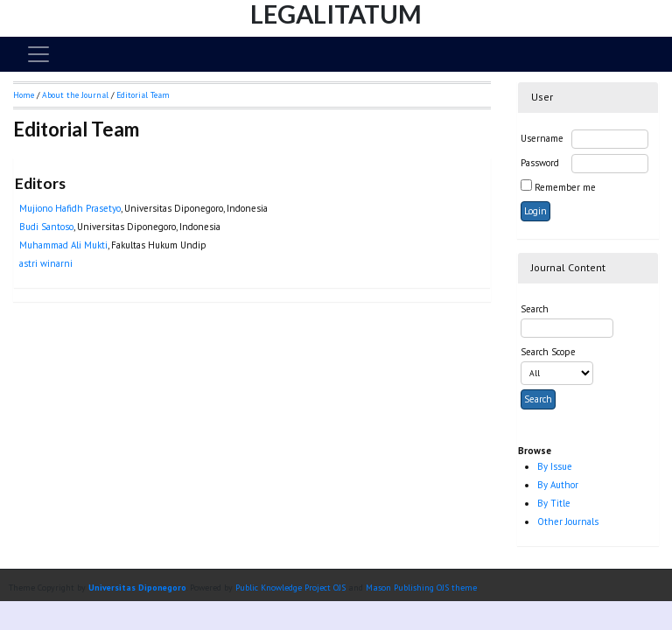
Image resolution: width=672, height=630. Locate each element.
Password (540, 163)
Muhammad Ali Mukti (63, 245)
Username (542, 138)
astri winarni (46, 263)
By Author (558, 485)
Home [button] (24, 95)
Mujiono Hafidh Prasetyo (70, 208)
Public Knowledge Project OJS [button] (290, 588)
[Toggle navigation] (38, 54)
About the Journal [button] (75, 95)
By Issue (555, 466)
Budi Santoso (46, 227)
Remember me (565, 187)
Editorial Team (143, 95)
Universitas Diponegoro (137, 588)
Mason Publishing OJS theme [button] (421, 588)
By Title (554, 503)
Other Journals (568, 521)
